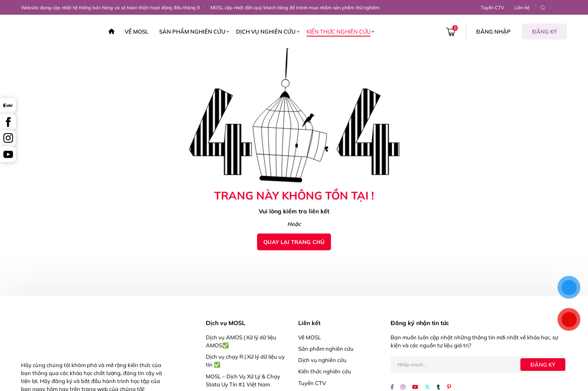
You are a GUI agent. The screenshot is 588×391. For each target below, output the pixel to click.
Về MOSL (136, 31)
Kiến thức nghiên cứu (339, 31)
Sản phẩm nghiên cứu (192, 31)
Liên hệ (522, 8)
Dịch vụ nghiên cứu (266, 31)
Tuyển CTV (493, 8)
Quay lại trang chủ (294, 242)
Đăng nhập (493, 31)
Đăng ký (545, 31)
